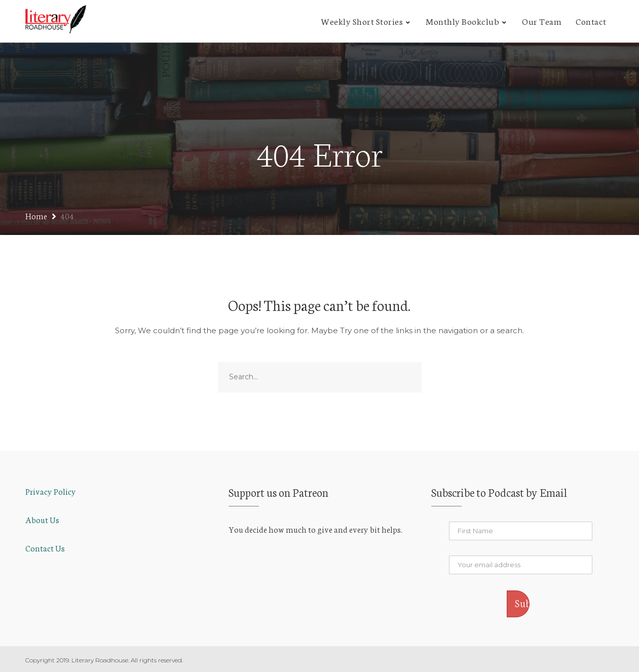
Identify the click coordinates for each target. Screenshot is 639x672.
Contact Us (45, 548)
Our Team (542, 21)
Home (36, 215)
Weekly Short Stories (362, 21)
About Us (42, 519)
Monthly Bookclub (462, 21)
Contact (591, 21)
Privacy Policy (51, 491)
